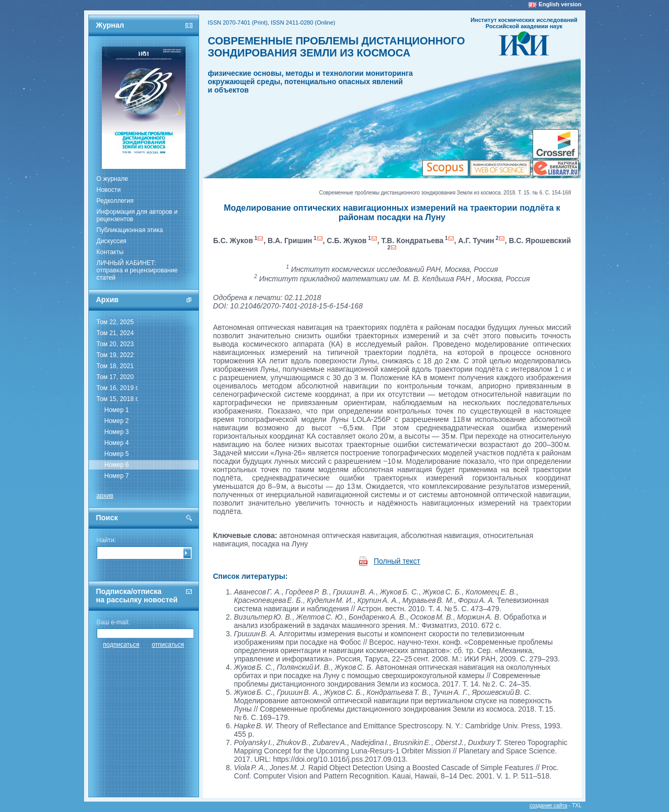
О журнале (112, 179)
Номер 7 (117, 476)
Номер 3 (117, 432)
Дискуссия (112, 241)
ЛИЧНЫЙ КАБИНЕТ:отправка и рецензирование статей (137, 270)
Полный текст (397, 561)
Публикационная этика (130, 230)
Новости (109, 190)
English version (560, 4)
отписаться (168, 645)
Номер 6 (117, 465)
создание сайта (548, 805)
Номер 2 (117, 421)
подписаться (121, 645)
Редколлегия (115, 201)
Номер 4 (117, 443)
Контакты (110, 252)
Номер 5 (117, 454)
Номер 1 (117, 410)
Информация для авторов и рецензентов (137, 215)
